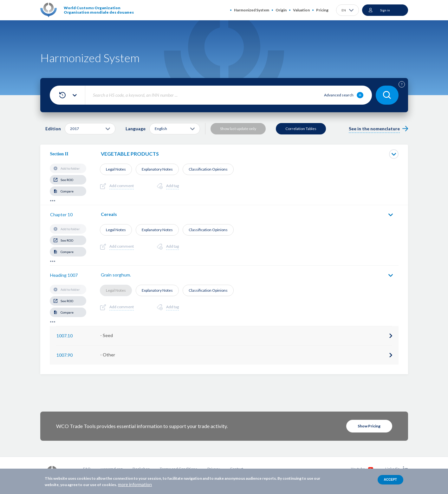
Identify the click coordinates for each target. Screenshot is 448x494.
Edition (53, 129)
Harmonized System (252, 10)
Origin (281, 10)
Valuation (301, 10)
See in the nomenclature (374, 129)
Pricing (322, 10)
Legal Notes (116, 169)
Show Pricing (369, 426)
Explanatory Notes (157, 169)
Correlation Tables (301, 129)
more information (135, 484)
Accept (390, 480)
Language (136, 129)
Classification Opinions (208, 169)
